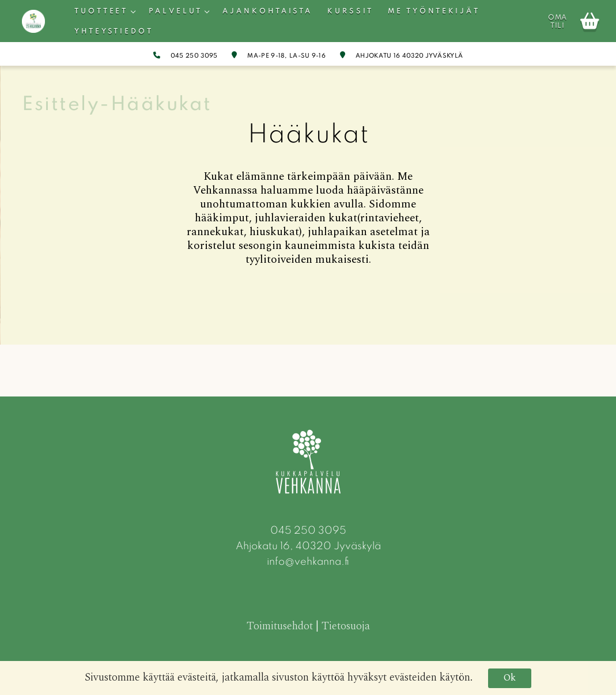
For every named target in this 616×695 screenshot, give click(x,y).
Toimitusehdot (280, 626)
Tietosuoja (346, 626)
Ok (510, 677)
